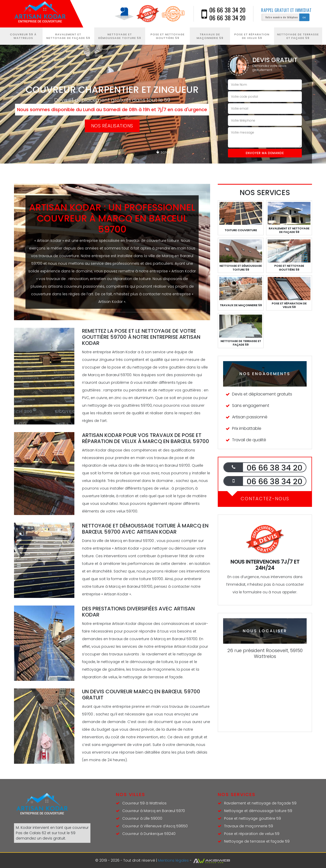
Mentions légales (173, 860)
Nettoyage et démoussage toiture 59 (120, 36)
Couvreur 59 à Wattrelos (23, 36)
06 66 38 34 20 (227, 10)
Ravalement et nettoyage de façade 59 (68, 36)
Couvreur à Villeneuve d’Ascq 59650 (155, 826)
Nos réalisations (112, 126)
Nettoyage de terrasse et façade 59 (298, 36)
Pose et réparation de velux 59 (252, 36)
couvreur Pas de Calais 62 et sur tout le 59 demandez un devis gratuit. (52, 833)
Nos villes (131, 794)
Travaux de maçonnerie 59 (210, 36)
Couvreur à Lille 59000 (142, 818)
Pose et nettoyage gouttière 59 (168, 36)
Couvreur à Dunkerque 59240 (149, 834)
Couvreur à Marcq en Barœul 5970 (154, 811)
